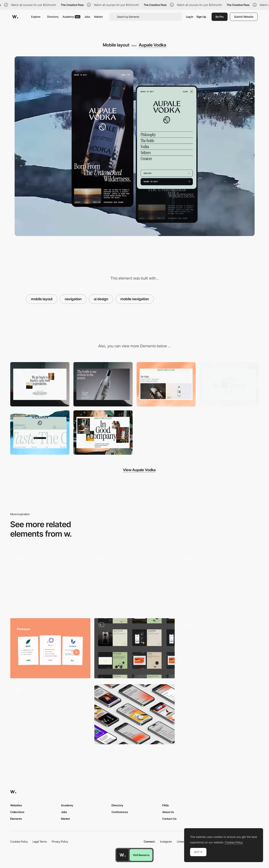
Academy (71, 17)
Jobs (87, 17)
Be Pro (220, 17)
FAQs (165, 805)
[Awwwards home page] (123, 855)
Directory (53, 17)
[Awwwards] (15, 17)
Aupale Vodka (152, 45)
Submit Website (244, 17)
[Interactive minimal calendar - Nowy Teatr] (50, 713)
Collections (17, 812)
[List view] (134, 582)
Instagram (166, 842)
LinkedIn (182, 842)
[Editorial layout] (103, 433)
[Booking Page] (50, 648)
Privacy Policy (60, 842)
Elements (16, 819)
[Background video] (103, 384)
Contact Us (169, 819)
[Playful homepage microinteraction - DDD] (50, 581)
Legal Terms (40, 842)
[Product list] (166, 384)
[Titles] (229, 384)
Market (98, 17)
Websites (16, 805)
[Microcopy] (40, 384)
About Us (168, 812)
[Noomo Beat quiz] (219, 648)
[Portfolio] (134, 648)
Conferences (120, 812)
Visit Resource (141, 855)
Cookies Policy (19, 842)
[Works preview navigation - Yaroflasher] (219, 581)
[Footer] (40, 433)
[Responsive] (134, 714)
